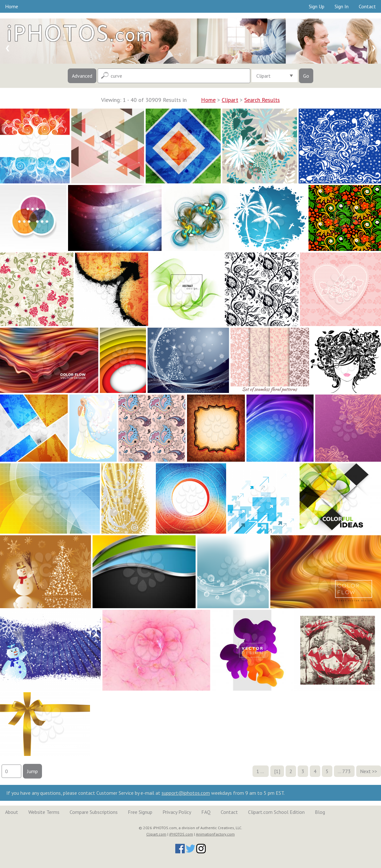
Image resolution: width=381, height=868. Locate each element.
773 (346, 771)
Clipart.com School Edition (276, 812)
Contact (367, 6)
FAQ (206, 812)
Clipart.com (156, 834)
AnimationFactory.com (215, 834)
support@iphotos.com (186, 793)
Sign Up (317, 6)
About (12, 812)
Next (365, 771)
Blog (320, 812)
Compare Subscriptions (94, 812)
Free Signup (140, 812)
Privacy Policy (177, 812)
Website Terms (44, 812)
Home (12, 6)
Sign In (342, 6)
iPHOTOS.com (181, 834)
